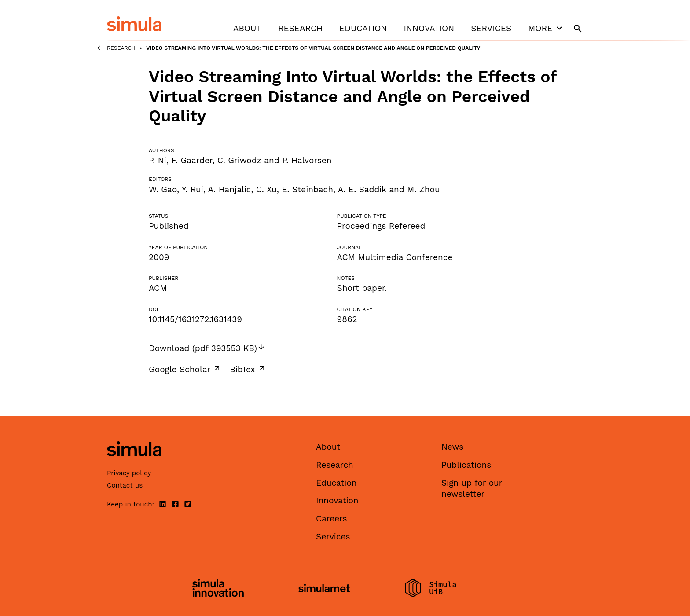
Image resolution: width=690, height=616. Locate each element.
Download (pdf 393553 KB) (207, 348)
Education (363, 28)
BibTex (248, 369)
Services (491, 28)
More (546, 28)
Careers (332, 519)
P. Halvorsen (307, 160)
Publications (466, 465)
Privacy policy (129, 473)
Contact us (125, 485)
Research (300, 28)
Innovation (429, 28)
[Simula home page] (134, 464)
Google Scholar (185, 369)
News (452, 447)
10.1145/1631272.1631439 (195, 319)
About (247, 28)
